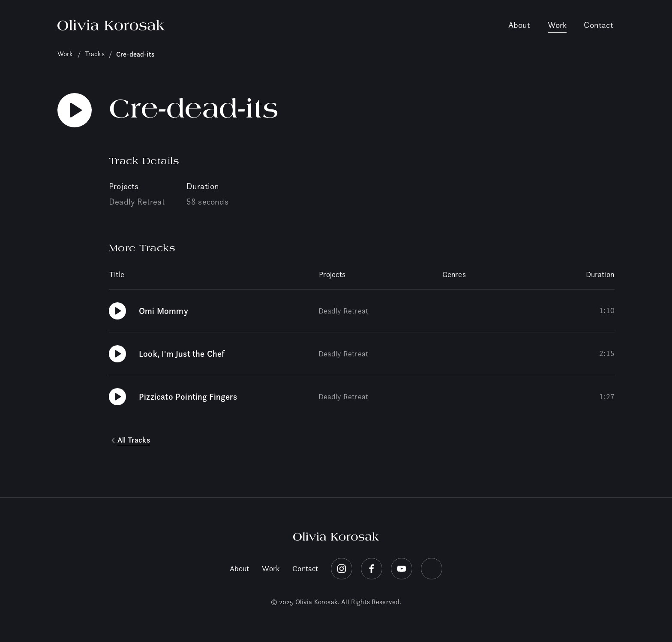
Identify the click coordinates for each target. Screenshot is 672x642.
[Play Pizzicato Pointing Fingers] (117, 397)
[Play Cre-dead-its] (75, 110)
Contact (598, 25)
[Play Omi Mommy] (117, 311)
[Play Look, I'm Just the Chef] (117, 354)
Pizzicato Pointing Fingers (188, 397)
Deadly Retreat (137, 202)
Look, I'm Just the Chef (182, 354)
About (519, 25)
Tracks (95, 54)
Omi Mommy (163, 311)
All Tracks (134, 440)
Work (557, 25)
